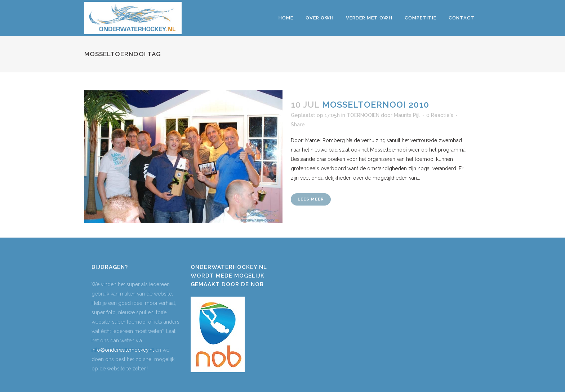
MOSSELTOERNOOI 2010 (376, 105)
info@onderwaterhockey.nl (123, 350)
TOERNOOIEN (363, 115)
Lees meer (311, 199)
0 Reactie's (440, 115)
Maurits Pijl (407, 115)
